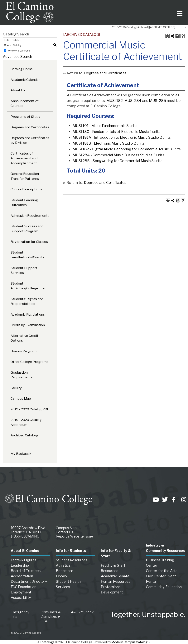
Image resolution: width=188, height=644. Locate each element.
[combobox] (149, 27)
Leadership (20, 565)
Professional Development (112, 590)
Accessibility (21, 598)
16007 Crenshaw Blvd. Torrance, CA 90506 (28, 530)
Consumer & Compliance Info (51, 616)
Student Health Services (68, 584)
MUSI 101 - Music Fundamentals (99, 126)
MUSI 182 (115, 101)
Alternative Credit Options (24, 338)
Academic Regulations (28, 314)
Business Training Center (160, 563)
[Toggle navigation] (179, 12)
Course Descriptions (26, 189)
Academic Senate (115, 576)
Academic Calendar (25, 80)
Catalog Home (22, 69)
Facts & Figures (24, 560)
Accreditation (22, 576)
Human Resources (116, 581)
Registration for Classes (29, 242)
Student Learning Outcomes (24, 203)
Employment (21, 592)
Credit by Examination (28, 325)
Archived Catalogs (25, 435)
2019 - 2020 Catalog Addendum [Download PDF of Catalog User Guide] (26, 422)
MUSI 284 (133, 101)
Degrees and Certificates (30, 127)
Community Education (164, 587)
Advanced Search (17, 57)
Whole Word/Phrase (19, 51)
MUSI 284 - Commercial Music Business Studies (113, 155)
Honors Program (24, 351)
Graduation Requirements (22, 375)
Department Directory (29, 581)
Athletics (63, 565)
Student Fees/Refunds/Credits (27, 255)
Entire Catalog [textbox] (13, 40)
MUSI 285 (158, 101)
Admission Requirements (30, 216)
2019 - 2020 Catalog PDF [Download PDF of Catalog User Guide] (30, 409)
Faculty (16, 388)
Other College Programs (29, 362)
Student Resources (72, 560)
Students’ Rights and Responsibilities (27, 301)
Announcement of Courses (25, 103)
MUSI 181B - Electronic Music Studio (103, 143)
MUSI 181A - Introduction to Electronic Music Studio (116, 137)
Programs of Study (25, 117)
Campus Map (21, 399)
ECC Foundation (24, 587)
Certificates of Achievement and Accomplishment (24, 158)
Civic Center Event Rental (161, 579)
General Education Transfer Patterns (25, 176)
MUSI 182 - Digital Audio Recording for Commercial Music (121, 149)
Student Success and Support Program (27, 229)
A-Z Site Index (82, 612)
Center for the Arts (162, 571)
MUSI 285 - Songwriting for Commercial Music (112, 161)
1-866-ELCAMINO (25, 536)
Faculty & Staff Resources (113, 568)
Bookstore (65, 571)
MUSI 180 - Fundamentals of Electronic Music (111, 132)
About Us (18, 90)
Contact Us (65, 532)
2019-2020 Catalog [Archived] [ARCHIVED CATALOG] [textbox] (144, 27)
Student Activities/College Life (28, 286)
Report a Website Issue (75, 536)
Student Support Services (24, 270)
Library (62, 576)
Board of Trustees (26, 571)
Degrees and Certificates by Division (30, 140)
